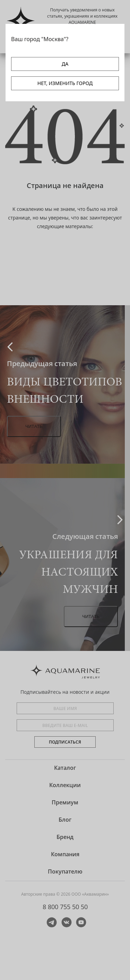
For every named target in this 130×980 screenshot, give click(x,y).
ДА (65, 64)
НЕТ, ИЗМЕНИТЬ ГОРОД (65, 83)
